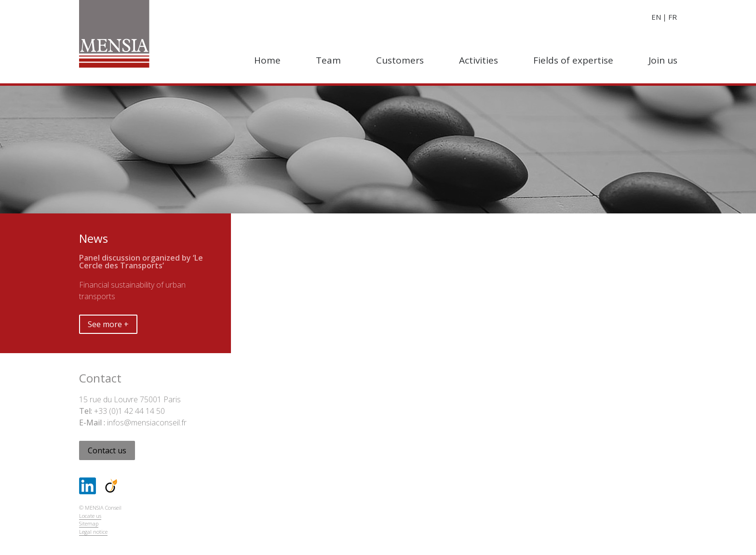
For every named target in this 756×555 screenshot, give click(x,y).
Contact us (107, 450)
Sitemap (89, 523)
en (656, 17)
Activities (479, 60)
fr (673, 17)
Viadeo (111, 486)
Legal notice (93, 532)
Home (267, 60)
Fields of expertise (573, 60)
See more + (108, 324)
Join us (663, 60)
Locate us (90, 516)
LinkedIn (88, 486)
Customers (400, 60)
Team (328, 60)
